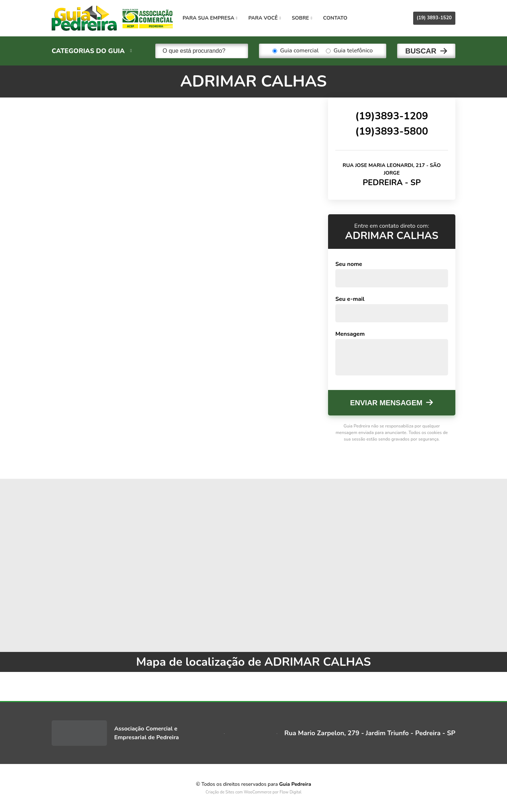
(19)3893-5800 (392, 131)
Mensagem (350, 334)
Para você (265, 18)
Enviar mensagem (386, 403)
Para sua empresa (210, 18)
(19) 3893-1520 (434, 18)
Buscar (421, 51)
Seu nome (349, 264)
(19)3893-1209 (392, 116)
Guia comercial (296, 51)
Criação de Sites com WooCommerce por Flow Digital (253, 792)
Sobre (302, 18)
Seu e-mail (350, 299)
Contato (335, 18)
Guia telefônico (349, 51)
